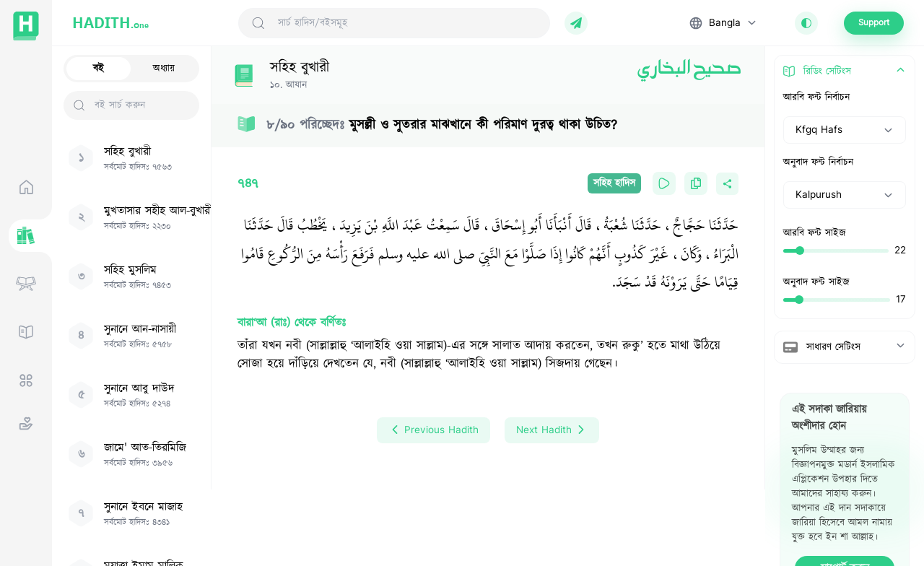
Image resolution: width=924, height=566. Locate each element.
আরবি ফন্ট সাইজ (815, 233)
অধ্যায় (164, 69)
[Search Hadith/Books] (408, 23)
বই (99, 69)
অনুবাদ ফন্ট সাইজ (816, 282)
